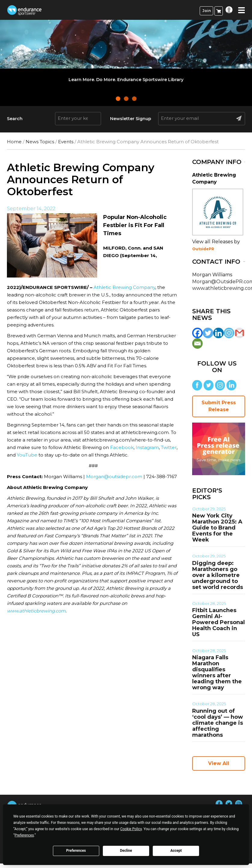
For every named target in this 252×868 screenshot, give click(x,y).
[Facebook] (197, 333)
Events (66, 142)
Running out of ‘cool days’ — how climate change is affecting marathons (218, 723)
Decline (126, 851)
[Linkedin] (218, 333)
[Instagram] (229, 333)
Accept (176, 851)
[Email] (197, 343)
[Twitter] (208, 333)
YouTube (27, 455)
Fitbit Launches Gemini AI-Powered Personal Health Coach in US (218, 622)
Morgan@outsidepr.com (114, 476)
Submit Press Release (219, 406)
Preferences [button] (24, 835)
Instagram (147, 447)
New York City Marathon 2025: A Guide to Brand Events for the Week (217, 528)
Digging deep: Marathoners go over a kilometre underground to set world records (218, 575)
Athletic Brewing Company (124, 287)
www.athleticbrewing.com (36, 611)
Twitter (169, 447)
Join (207, 11)
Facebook (122, 447)
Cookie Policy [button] (131, 829)
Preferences (76, 851)
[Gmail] (240, 333)
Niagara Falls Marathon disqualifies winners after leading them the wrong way (217, 672)
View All (219, 763)
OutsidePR (203, 249)
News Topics (40, 142)
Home (14, 142)
